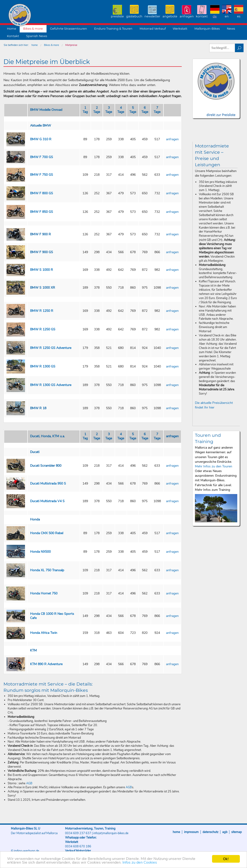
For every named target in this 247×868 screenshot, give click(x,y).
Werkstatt (180, 29)
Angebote (170, 16)
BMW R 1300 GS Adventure (51, 385)
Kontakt (202, 16)
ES (239, 16)
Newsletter (152, 16)
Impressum (191, 832)
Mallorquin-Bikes (47, 15)
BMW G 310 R (41, 139)
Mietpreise (71, 45)
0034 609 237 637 (78, 833)
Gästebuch (134, 16)
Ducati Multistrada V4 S (47, 501)
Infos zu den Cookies (145, 863)
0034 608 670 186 (78, 846)
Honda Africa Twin (44, 633)
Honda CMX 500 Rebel (47, 533)
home (35, 45)
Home (12, 29)
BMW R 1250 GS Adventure (51, 348)
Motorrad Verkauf (153, 29)
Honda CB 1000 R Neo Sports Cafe (52, 616)
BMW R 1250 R (42, 311)
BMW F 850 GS (42, 212)
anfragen (172, 139)
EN (227, 16)
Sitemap (236, 832)
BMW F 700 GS (42, 157)
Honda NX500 (40, 552)
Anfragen (187, 16)
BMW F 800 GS (42, 193)
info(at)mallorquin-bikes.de (111, 833)
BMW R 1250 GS (43, 329)
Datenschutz (210, 832)
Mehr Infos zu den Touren (214, 466)
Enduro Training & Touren (113, 29)
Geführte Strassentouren (69, 29)
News (231, 29)
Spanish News (37, 36)
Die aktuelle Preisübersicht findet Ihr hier (214, 405)
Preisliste (117, 16)
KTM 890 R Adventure (46, 664)
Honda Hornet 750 (44, 593)
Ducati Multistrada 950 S (48, 483)
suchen (239, 48)
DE (215, 16)
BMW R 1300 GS (43, 366)
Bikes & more (33, 29)
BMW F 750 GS (42, 175)
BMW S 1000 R (42, 270)
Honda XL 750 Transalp (47, 570)
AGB (29, 783)
